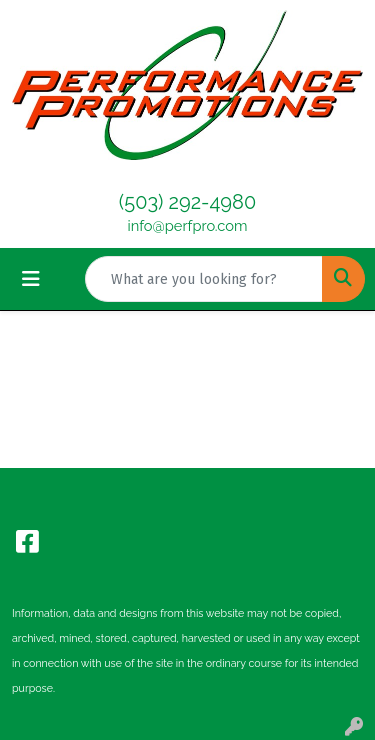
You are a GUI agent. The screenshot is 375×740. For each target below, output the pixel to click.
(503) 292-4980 (187, 202)
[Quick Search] (204, 279)
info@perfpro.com (188, 225)
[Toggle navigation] (31, 279)
